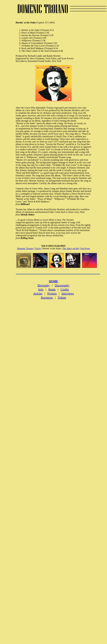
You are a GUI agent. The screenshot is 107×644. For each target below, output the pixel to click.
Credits (65, 289)
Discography (62, 285)
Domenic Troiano (25, 248)
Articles (38, 293)
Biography (44, 285)
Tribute (62, 298)
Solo (41, 289)
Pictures (52, 293)
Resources (47, 298)
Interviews (68, 293)
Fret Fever (85, 248)
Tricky (38, 248)
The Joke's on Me (71, 248)
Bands (52, 289)
